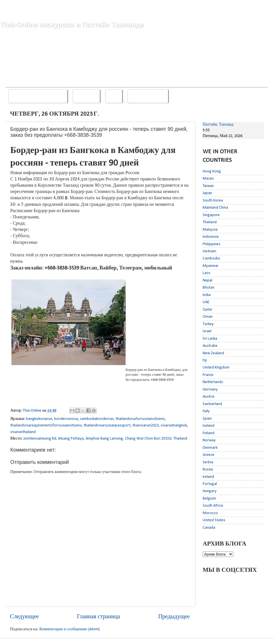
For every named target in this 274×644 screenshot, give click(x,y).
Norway (209, 440)
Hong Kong (212, 171)
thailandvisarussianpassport (107, 425)
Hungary (210, 491)
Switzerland (212, 404)
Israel (207, 331)
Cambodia (211, 258)
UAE (206, 302)
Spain (207, 419)
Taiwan (208, 186)
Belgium (209, 499)
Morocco (210, 513)
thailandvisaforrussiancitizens (140, 419)
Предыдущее (174, 617)
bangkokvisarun (39, 419)
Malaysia (210, 230)
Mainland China (215, 208)
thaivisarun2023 (146, 425)
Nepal (207, 280)
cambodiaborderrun (97, 419)
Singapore (211, 215)
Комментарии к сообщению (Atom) (69, 629)
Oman (208, 317)
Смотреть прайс (148, 96)
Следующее (24, 617)
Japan (207, 193)
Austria (208, 397)
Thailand (210, 222)
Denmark (210, 448)
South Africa (213, 506)
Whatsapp (86, 96)
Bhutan (208, 288)
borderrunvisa (66, 419)
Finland (208, 433)
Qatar (207, 310)
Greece (208, 455)
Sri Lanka (210, 339)
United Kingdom (216, 368)
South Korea (213, 201)
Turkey (208, 324)
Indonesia (211, 237)
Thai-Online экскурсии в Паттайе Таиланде (72, 24)
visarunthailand (23, 432)
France (208, 375)
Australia (210, 346)
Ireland (208, 477)
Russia (208, 469)
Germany (210, 390)
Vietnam (209, 251)
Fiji (205, 360)
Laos (206, 273)
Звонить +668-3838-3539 (38, 96)
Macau (208, 179)
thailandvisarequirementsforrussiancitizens (46, 425)
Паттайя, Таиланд (218, 125)
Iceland (208, 426)
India (207, 295)
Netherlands (213, 382)
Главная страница (99, 617)
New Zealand (213, 353)
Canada (209, 528)
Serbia (208, 462)
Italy (206, 411)
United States (214, 520)
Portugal (210, 484)
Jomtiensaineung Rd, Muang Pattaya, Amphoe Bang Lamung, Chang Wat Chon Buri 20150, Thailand (105, 439)
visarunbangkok (174, 425)
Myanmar (211, 266)
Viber (114, 96)
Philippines (211, 244)
